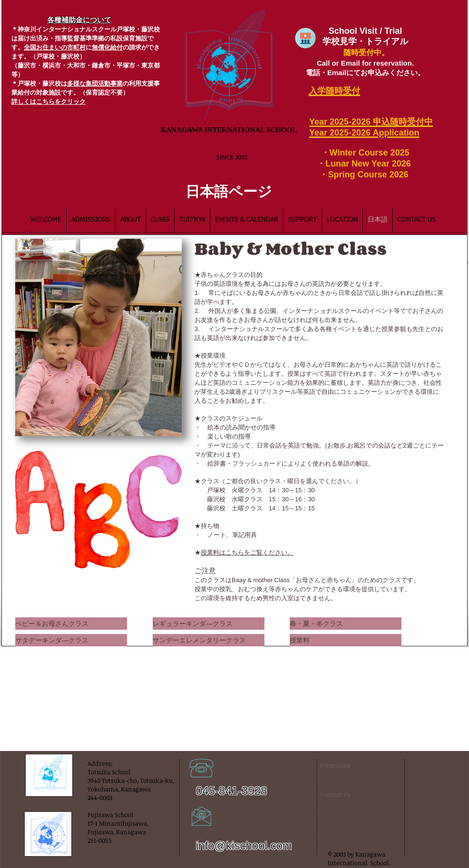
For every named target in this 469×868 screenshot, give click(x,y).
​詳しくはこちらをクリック (49, 102)
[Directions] (344, 765)
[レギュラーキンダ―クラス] (209, 624)
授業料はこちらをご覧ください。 (247, 552)
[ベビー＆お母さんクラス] (71, 624)
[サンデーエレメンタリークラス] (209, 640)
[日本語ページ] (229, 191)
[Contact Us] (337, 794)
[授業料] (346, 640)
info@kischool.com (244, 845)
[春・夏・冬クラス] (346, 624)
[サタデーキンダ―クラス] (71, 640)
